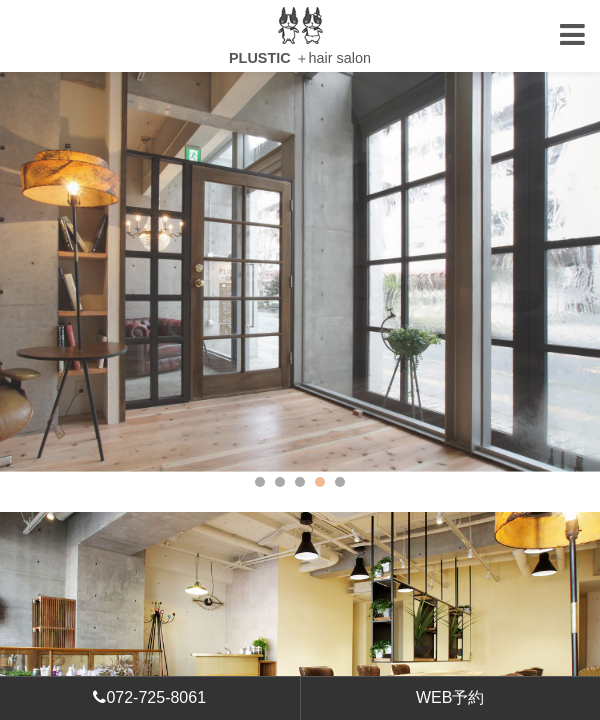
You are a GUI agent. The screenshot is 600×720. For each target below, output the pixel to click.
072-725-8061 (149, 697)
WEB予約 (450, 697)
